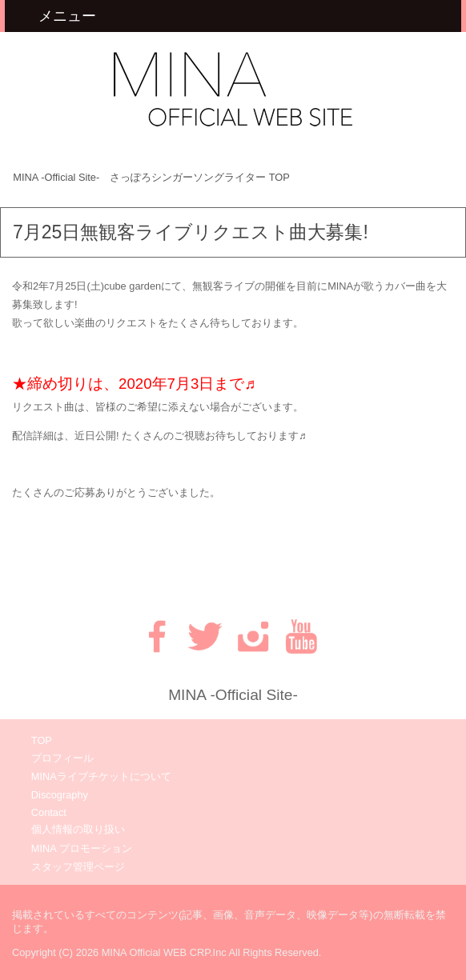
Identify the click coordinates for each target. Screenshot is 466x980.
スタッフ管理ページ (78, 867)
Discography (60, 795)
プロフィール (62, 758)
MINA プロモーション (82, 848)
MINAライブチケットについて (101, 776)
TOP (151, 177)
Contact (49, 812)
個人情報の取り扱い (78, 829)
